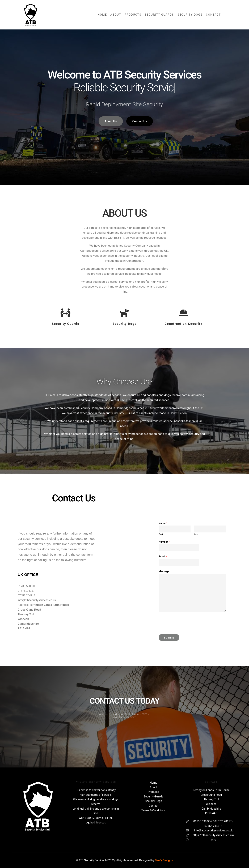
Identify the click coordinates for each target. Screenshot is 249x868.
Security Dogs (153, 801)
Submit (224, 638)
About (153, 787)
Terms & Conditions (154, 810)
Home (153, 783)
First (216, 534)
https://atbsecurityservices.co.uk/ (210, 835)
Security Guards (153, 797)
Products (153, 792)
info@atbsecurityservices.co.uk (209, 830)
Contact (154, 806)
